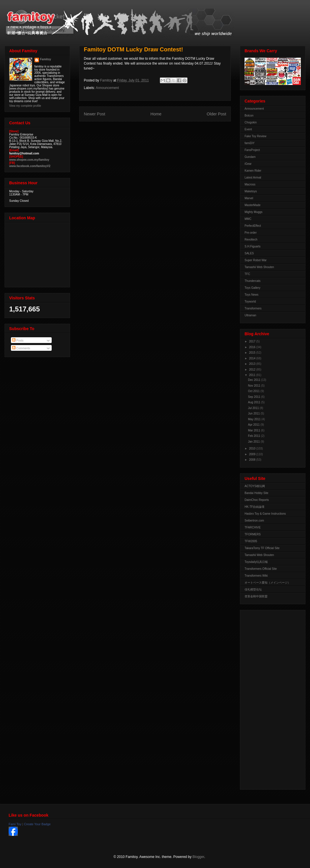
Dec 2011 (255, 380)
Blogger (198, 857)
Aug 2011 (255, 402)
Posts (18, 341)
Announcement (107, 88)
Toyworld (250, 302)
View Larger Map (38, 253)
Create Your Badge (37, 824)
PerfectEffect (253, 226)
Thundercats (253, 281)
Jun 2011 (254, 413)
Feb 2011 (254, 436)
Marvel (249, 198)
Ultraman (250, 315)
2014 (252, 358)
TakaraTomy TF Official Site (262, 548)
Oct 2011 (254, 391)
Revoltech (251, 240)
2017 (252, 341)
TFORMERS (253, 534)
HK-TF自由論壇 (254, 507)
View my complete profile (25, 106)
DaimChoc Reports (257, 500)
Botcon (249, 116)
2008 (252, 460)
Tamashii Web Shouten (259, 267)
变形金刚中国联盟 (256, 596)
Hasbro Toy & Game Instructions (265, 514)
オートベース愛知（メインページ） (268, 583)
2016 (252, 347)
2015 (252, 353)
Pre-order (251, 233)
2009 (252, 454)
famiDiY (250, 143)
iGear (248, 164)
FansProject (252, 150)
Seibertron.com (254, 521)
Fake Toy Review (255, 136)
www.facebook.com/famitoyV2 (30, 166)
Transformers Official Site (261, 569)
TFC (247, 274)
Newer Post (94, 114)
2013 (252, 364)
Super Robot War (256, 260)
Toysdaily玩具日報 (256, 562)
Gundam (250, 157)
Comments (21, 348)
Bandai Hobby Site (256, 493)
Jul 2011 (254, 408)
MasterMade (253, 205)
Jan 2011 (254, 442)
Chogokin (251, 122)
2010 (252, 448)
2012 (252, 370)
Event (248, 129)
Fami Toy (15, 824)
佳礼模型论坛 (253, 589)
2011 (252, 375)
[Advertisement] (268, 698)
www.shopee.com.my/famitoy (29, 160)
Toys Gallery (252, 288)
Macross (250, 184)
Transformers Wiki (256, 576)
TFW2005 (251, 541)
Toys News (251, 295)
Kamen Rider (253, 171)
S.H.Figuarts (253, 246)
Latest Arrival (253, 178)
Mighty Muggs (253, 212)
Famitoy (46, 59)
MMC (248, 219)
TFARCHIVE (253, 527)
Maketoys (251, 191)
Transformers (253, 308)
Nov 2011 (255, 386)
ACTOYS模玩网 (255, 486)
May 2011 (255, 419)
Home (156, 114)
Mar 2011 (254, 430)
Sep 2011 (255, 397)
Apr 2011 (254, 425)
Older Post (216, 114)
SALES (249, 253)
